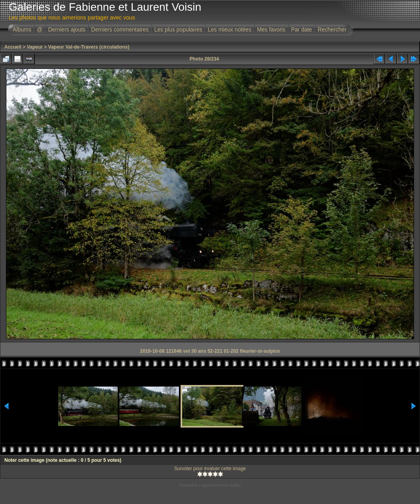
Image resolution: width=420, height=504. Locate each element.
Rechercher (332, 29)
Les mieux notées (229, 29)
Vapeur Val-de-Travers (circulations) (89, 47)
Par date (302, 29)
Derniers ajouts (67, 29)
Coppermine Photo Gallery (220, 485)
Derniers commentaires (120, 29)
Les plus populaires (178, 29)
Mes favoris (271, 29)
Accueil (13, 47)
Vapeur (35, 47)
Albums (22, 29)
